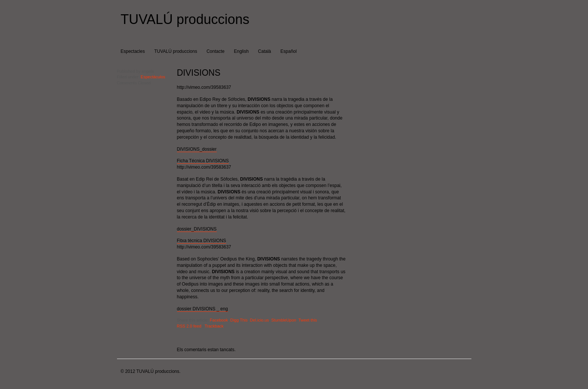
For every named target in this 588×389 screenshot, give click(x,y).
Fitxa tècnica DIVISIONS (202, 241)
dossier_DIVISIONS (197, 229)
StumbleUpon (284, 320)
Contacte (216, 51)
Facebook (219, 320)
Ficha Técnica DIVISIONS (203, 161)
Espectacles (133, 51)
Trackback (214, 326)
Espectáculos (153, 77)
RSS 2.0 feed (189, 326)
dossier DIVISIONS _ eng (202, 309)
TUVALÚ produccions (185, 19)
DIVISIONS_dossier (197, 149)
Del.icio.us (259, 320)
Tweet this (308, 320)
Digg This (239, 320)
